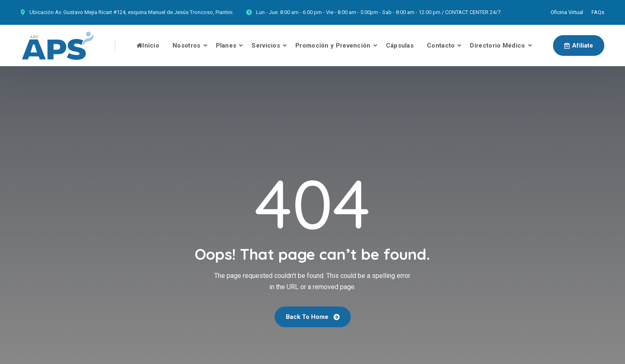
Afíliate (579, 45)
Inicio (148, 45)
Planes (226, 45)
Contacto (441, 45)
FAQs (598, 12)
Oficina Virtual (567, 12)
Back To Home (313, 317)
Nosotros (186, 45)
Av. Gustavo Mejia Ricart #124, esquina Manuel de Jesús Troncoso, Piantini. (144, 12)
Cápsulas (400, 45)
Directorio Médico (497, 45)
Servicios (266, 45)
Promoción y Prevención (333, 45)
